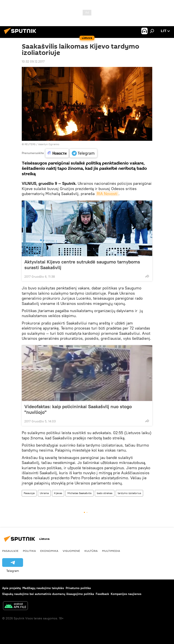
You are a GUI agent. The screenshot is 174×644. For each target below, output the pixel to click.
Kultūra (91, 551)
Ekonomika (49, 551)
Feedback (102, 594)
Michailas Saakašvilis (79, 493)
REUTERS (30, 144)
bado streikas (105, 493)
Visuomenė (71, 551)
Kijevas (58, 493)
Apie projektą (11, 588)
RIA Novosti (107, 194)
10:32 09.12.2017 (33, 61)
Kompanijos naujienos (126, 594)
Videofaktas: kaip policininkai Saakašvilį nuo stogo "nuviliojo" (78, 409)
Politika (29, 551)
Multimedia (111, 551)
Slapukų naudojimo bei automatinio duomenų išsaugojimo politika (48, 594)
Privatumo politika (78, 588)
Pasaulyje (29, 493)
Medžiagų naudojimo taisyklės (43, 588)
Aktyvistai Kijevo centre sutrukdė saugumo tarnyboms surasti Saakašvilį (82, 265)
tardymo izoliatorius (129, 493)
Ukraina (44, 493)
